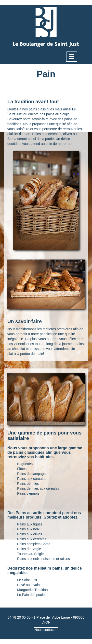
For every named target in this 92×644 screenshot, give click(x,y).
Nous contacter (46, 630)
